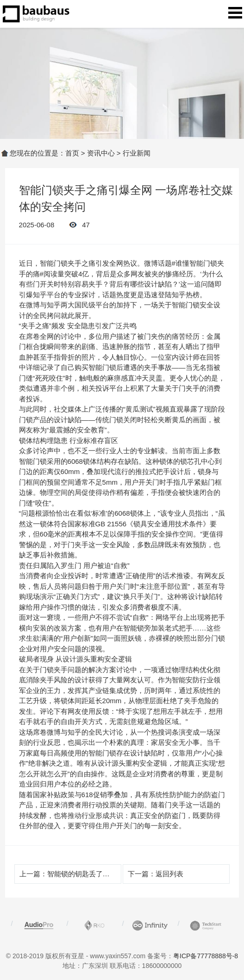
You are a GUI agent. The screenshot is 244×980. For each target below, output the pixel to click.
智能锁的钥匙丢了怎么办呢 (89, 874)
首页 (72, 153)
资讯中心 (101, 153)
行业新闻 (137, 153)
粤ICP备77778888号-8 (206, 956)
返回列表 (169, 874)
